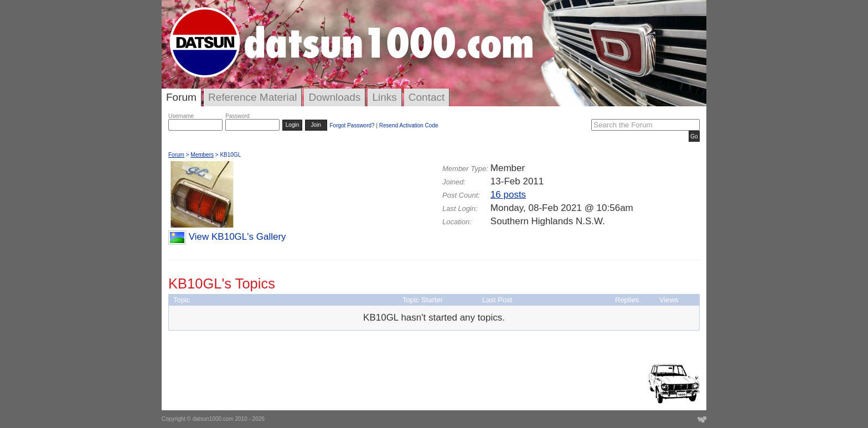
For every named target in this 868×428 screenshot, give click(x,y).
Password (237, 116)
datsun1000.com (213, 419)
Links (384, 97)
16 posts (508, 195)
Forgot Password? (352, 125)
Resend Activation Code (409, 125)
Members (202, 155)
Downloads (334, 97)
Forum (181, 97)
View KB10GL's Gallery (237, 237)
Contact (427, 97)
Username (181, 116)
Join (316, 125)
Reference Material (253, 97)
